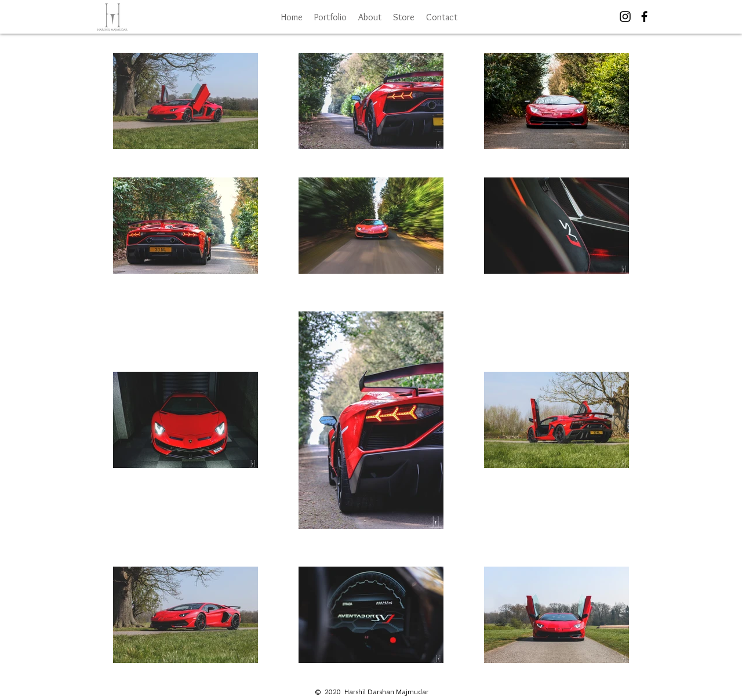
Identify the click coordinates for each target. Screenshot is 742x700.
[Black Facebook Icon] (644, 17)
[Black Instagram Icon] (625, 17)
